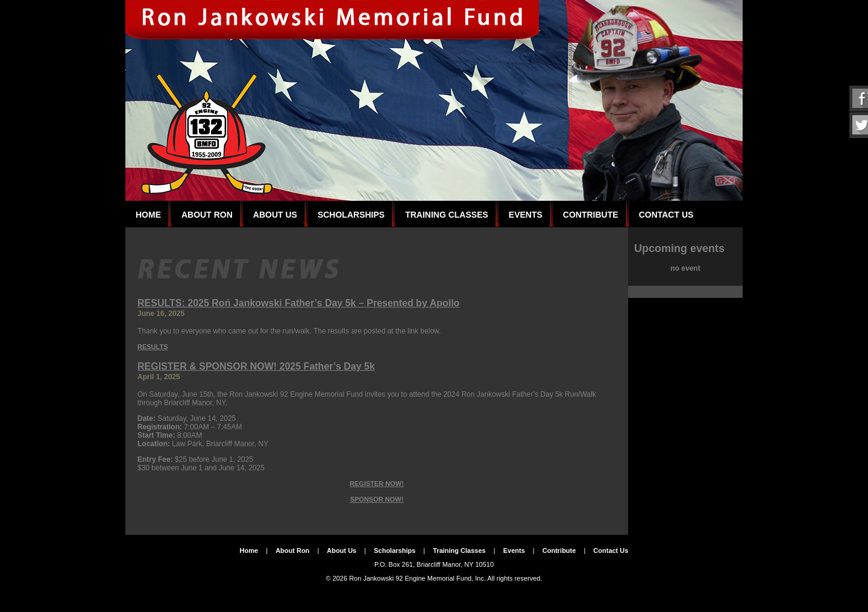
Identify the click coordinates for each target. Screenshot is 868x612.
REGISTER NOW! (377, 484)
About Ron (207, 215)
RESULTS (153, 347)
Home (148, 215)
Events (526, 215)
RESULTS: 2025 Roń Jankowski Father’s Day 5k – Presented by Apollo (298, 303)
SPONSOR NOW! (377, 499)
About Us (275, 215)
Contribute (591, 215)
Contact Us (666, 215)
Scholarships (351, 215)
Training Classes (447, 215)
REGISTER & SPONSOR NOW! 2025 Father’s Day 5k (256, 366)
